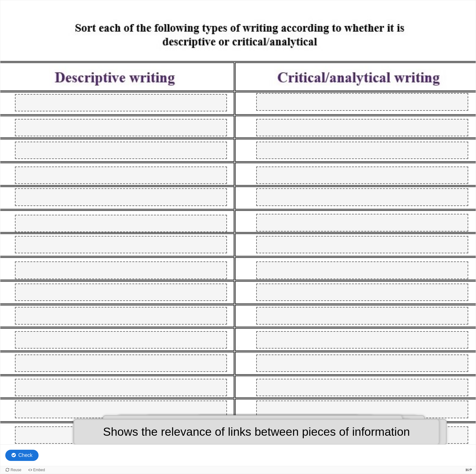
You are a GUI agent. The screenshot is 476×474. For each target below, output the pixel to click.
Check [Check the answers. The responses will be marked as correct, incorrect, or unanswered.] (25, 455)
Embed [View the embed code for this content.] (39, 470)
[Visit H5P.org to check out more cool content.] (469, 470)
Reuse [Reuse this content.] (16, 470)
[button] (256, 432)
